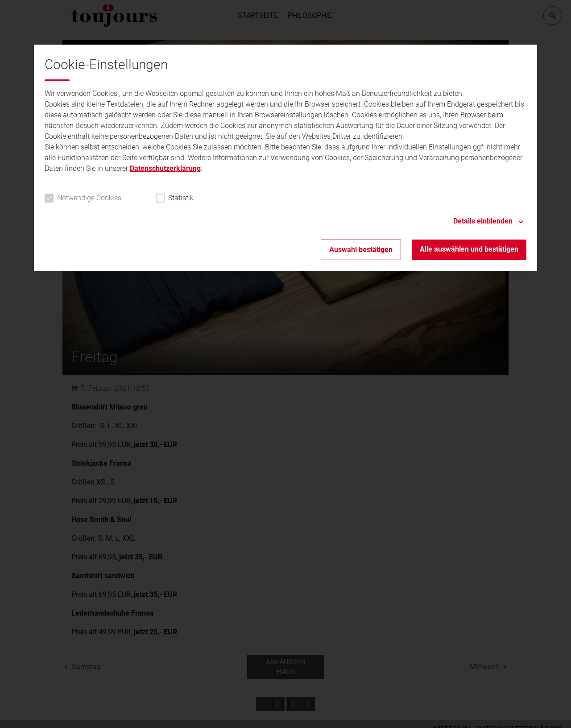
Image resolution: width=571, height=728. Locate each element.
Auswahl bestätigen (361, 250)
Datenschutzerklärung (165, 168)
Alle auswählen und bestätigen (469, 249)
